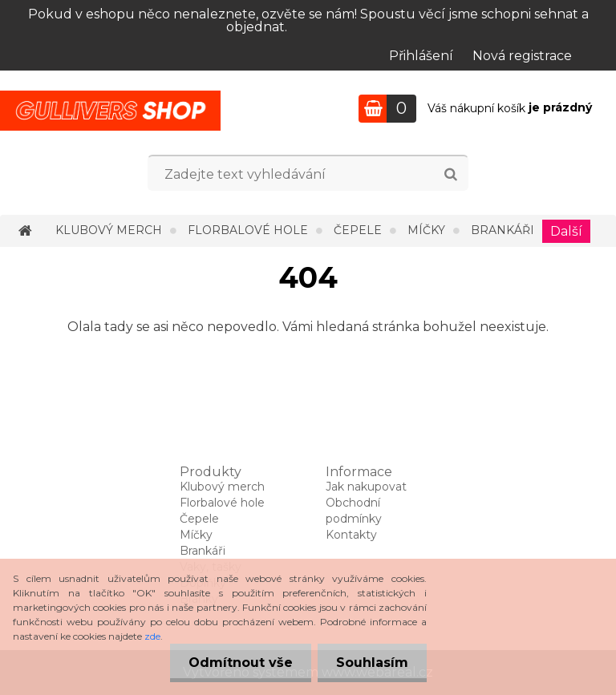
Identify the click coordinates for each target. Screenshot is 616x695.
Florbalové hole (248, 230)
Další (566, 231)
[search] (450, 175)
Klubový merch (109, 230)
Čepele (358, 230)
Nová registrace (522, 56)
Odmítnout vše (236, 663)
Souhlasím (371, 663)
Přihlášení (421, 56)
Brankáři (503, 230)
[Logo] (110, 111)
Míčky (426, 230)
